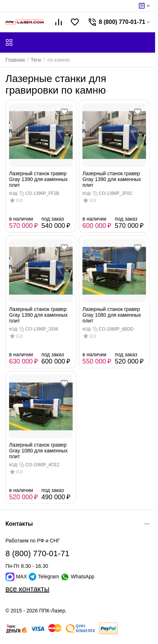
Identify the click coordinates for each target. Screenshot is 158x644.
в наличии (21, 219)
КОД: (14, 193)
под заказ (53, 219)
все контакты (27, 589)
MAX (17, 577)
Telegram (44, 577)
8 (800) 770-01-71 (37, 553)
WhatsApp (77, 577)
